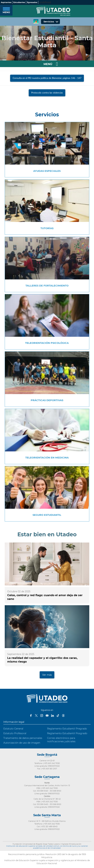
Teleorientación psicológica (47, 343)
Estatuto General (13, 729)
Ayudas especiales (47, 171)
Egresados (32, 2)
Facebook (31, 716)
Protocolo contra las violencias (47, 93)
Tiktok (58, 716)
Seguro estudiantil (47, 515)
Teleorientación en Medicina (47, 458)
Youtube (47, 716)
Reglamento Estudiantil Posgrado (67, 733)
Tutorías (47, 228)
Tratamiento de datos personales (23, 738)
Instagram (42, 716)
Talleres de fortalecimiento (47, 286)
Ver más (47, 675)
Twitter (36, 716)
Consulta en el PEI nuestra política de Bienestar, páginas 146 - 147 (47, 78)
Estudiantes (19, 2)
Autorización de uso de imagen (22, 743)
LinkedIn (52, 716)
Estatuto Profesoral (15, 733)
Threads (63, 716)
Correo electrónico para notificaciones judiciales (61, 740)
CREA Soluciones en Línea (36, 22)
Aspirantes (6, 2)
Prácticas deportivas (47, 400)
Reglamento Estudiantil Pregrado (67, 729)
